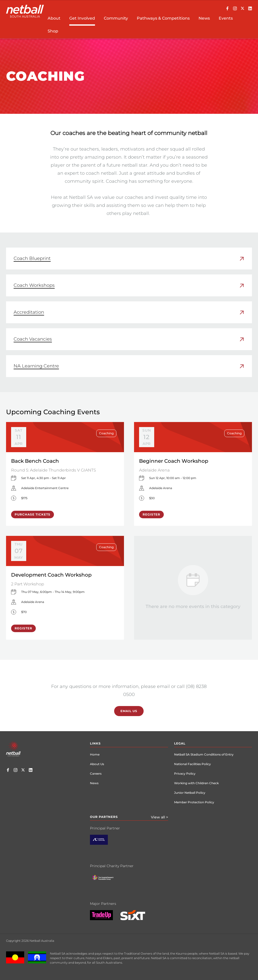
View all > (159, 817)
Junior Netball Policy (190, 793)
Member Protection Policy (194, 802)
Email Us (129, 711)
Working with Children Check (196, 783)
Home (95, 754)
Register (151, 514)
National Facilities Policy (192, 764)
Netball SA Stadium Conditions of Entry (204, 754)
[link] (129, 259)
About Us (97, 764)
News (94, 783)
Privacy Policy (185, 774)
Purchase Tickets (33, 514)
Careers (96, 774)
